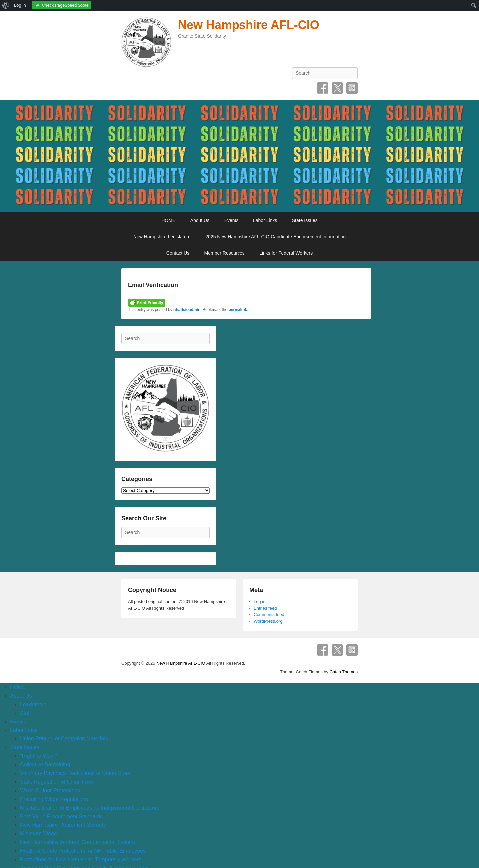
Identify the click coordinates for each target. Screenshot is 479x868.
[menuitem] (6, 5)
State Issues (305, 220)
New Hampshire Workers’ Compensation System (78, 842)
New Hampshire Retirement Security (63, 825)
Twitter (337, 88)
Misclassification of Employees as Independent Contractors (90, 808)
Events (231, 220)
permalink (238, 310)
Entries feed (265, 608)
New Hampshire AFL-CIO (249, 25)
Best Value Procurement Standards (62, 817)
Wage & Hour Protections (50, 791)
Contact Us (178, 253)
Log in (260, 601)
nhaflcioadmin (187, 310)
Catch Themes (344, 672)
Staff (25, 713)
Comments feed (269, 614)
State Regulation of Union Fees (57, 782)
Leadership (33, 704)
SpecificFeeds (352, 88)
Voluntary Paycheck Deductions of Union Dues (75, 773)
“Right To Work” (38, 756)
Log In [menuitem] (20, 5)
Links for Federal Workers (286, 253)
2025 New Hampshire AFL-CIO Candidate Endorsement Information (275, 237)
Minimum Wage (38, 834)
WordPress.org (268, 621)
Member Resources (225, 253)
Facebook (323, 88)
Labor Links (265, 220)
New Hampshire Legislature (162, 237)
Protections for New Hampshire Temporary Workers (81, 860)
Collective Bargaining (45, 765)
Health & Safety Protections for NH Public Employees (83, 851)
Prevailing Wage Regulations (54, 799)
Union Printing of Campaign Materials (64, 739)
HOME (168, 220)
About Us (200, 220)
